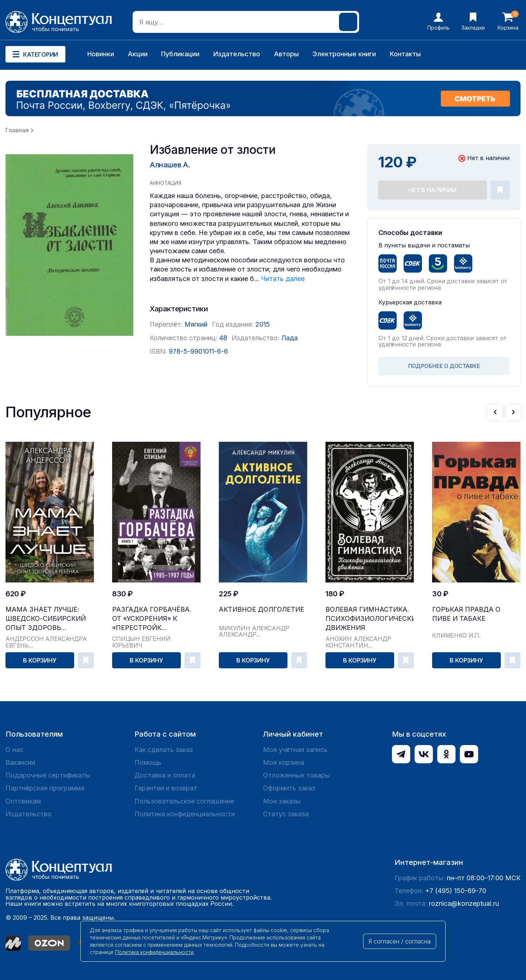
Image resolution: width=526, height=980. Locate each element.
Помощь (148, 762)
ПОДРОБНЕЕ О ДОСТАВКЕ (444, 366)
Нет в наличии (432, 190)
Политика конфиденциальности (185, 814)
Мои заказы (282, 801)
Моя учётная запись (295, 750)
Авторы (286, 54)
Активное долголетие (262, 609)
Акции (138, 54)
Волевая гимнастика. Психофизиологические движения (370, 618)
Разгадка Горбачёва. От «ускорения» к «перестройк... (152, 618)
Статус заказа (286, 814)
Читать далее (283, 279)
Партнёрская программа (45, 788)
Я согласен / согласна (400, 941)
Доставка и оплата (165, 775)
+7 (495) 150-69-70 (456, 891)
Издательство (237, 54)
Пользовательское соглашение (184, 801)
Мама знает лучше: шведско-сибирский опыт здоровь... (46, 618)
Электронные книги (344, 54)
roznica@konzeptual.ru (464, 903)
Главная (17, 130)
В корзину (40, 660)
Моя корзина (284, 762)
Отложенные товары (296, 775)
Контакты (405, 54)
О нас (14, 750)
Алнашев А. (170, 165)
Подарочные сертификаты (48, 775)
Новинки (101, 54)
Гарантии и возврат (166, 788)
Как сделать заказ (164, 750)
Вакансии (20, 762)
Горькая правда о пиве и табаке (466, 614)
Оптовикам (23, 801)
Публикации (180, 54)
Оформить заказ (289, 788)
